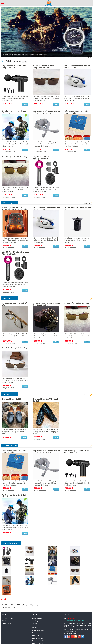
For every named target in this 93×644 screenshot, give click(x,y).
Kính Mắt (6, 299)
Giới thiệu (34, 627)
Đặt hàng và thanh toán (38, 630)
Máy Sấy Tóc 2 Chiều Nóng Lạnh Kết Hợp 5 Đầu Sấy (46, 158)
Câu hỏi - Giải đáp (7, 624)
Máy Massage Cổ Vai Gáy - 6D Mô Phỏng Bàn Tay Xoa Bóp (47, 112)
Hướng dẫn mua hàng (8, 618)
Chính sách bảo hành (37, 633)
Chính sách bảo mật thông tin (39, 641)
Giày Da (6, 395)
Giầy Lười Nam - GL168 (11, 399)
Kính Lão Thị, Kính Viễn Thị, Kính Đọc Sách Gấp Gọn (47, 304)
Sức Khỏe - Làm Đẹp (10, 446)
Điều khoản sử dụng (7, 621)
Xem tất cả (87, 203)
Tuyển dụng (35, 621)
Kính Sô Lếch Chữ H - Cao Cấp (15, 157)
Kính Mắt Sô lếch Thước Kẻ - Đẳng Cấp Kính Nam (45, 67)
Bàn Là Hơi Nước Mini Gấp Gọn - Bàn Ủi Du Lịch (77, 67)
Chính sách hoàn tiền (37, 638)
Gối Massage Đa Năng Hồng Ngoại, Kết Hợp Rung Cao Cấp (14, 208)
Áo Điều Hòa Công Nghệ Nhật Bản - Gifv (14, 112)
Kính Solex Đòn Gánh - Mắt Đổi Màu (15, 304)
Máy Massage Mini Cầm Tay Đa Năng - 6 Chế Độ (15, 67)
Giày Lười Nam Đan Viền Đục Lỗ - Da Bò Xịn (47, 400)
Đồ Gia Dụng (8, 203)
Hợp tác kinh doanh (37, 618)
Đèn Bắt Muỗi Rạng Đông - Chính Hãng (78, 208)
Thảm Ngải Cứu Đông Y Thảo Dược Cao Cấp (76, 112)
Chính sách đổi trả (36, 636)
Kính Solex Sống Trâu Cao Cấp (15, 348)
